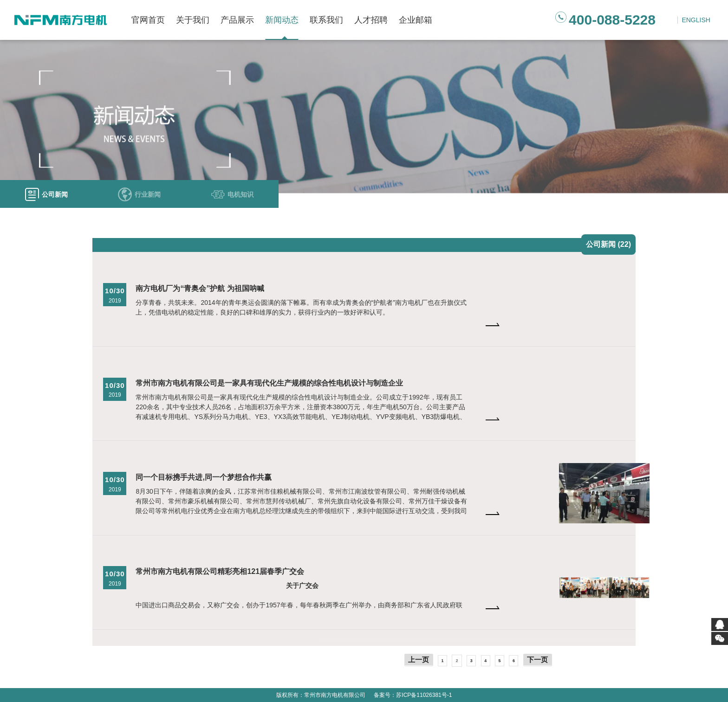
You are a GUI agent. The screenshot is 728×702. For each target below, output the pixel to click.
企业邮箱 (416, 20)
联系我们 (326, 20)
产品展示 (237, 20)
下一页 (537, 660)
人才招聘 (371, 20)
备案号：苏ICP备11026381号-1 (413, 695)
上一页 (419, 660)
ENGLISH (696, 20)
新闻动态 (282, 20)
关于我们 (193, 20)
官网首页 (148, 20)
